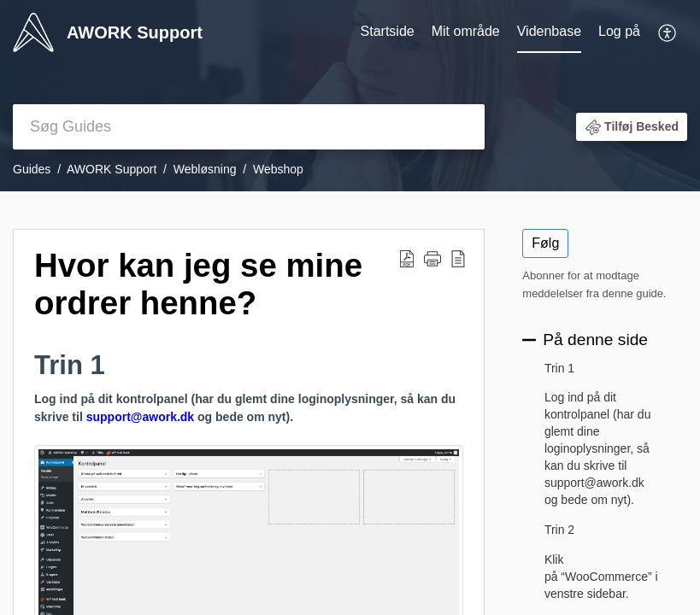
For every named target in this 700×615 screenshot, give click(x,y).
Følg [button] (545, 243)
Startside (388, 31)
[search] (249, 127)
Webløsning (205, 169)
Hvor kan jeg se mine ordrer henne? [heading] (198, 284)
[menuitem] (388, 32)
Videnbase (549, 31)
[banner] (350, 96)
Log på (619, 31)
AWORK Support (112, 169)
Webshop (278, 169)
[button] (668, 32)
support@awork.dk (140, 417)
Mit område (466, 31)
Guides (32, 169)
